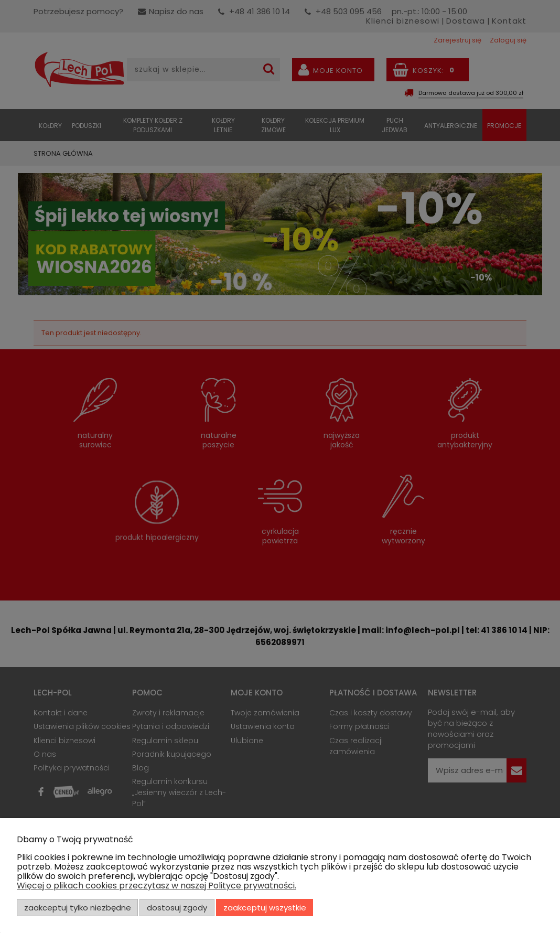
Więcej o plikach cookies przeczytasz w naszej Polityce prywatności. (157, 886)
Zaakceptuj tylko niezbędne (78, 908)
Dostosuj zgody (177, 908)
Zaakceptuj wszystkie (265, 908)
